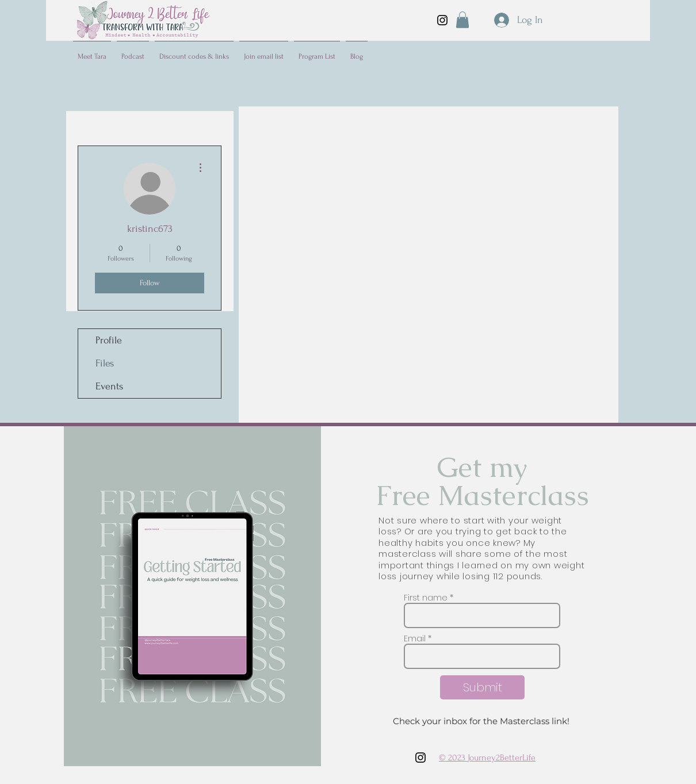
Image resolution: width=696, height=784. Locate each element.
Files (105, 363)
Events (109, 386)
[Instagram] (442, 20)
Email (415, 638)
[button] (462, 20)
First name (426, 598)
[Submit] (482, 687)
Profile (109, 340)
